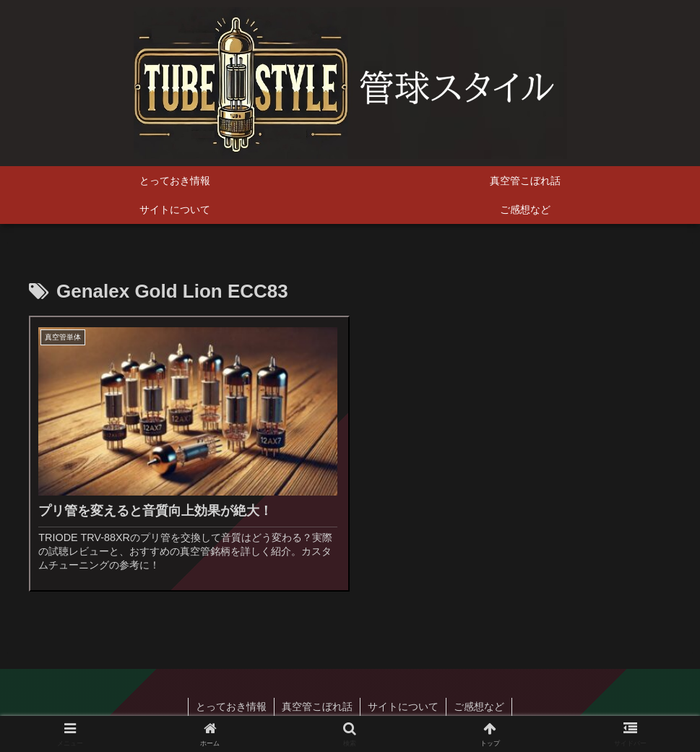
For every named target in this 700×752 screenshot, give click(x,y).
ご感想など (479, 706)
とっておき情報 (231, 706)
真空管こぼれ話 (317, 706)
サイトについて (403, 706)
